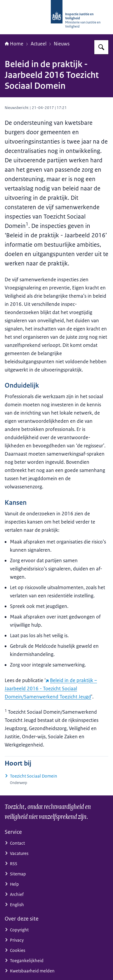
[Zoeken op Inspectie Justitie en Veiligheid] (101, 47)
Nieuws (62, 44)
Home (14, 44)
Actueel (39, 44)
